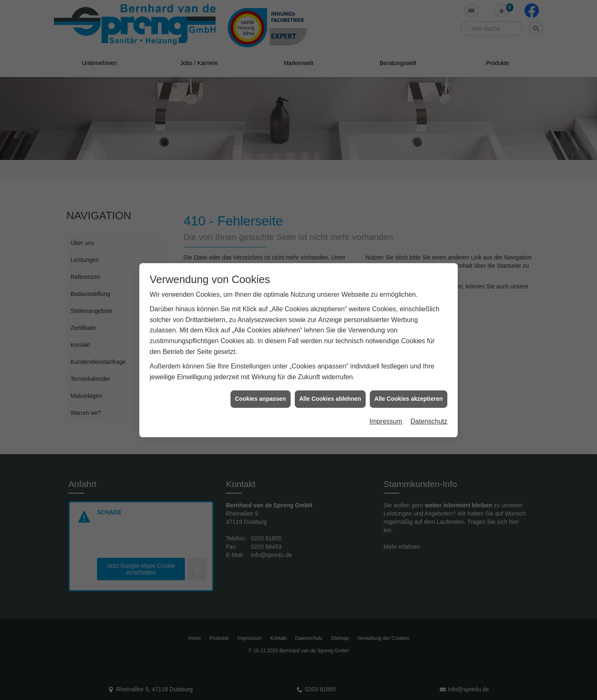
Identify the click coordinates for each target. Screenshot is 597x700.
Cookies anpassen (261, 394)
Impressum (386, 416)
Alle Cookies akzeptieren (409, 394)
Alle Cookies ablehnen (330, 394)
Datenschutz (429, 416)
